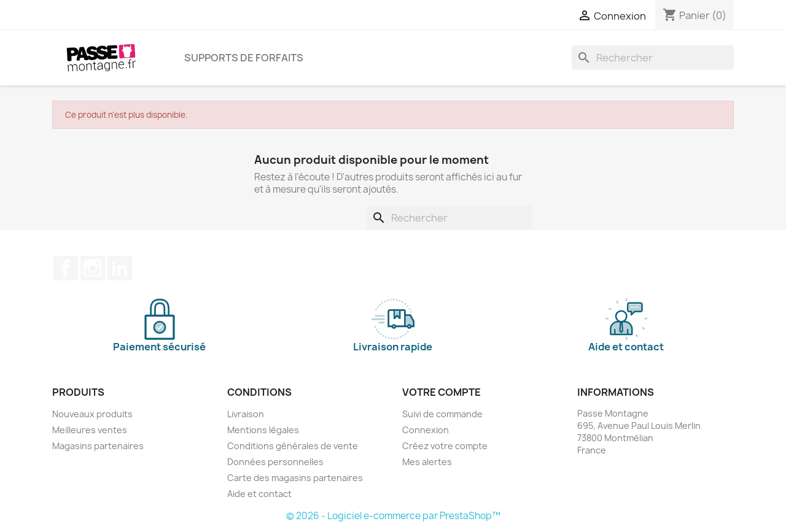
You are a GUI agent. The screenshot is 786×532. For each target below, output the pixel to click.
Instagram (93, 268)
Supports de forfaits (244, 58)
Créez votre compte (445, 446)
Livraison (246, 414)
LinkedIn (120, 268)
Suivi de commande (442, 414)
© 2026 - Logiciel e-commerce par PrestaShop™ (393, 516)
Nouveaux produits (92, 414)
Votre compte (442, 392)
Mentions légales (263, 430)
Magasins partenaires (98, 446)
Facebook (66, 268)
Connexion (426, 430)
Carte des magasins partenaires (295, 478)
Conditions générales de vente (293, 446)
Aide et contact (259, 494)
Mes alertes (427, 462)
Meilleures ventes (90, 430)
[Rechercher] (653, 58)
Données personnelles (275, 462)
